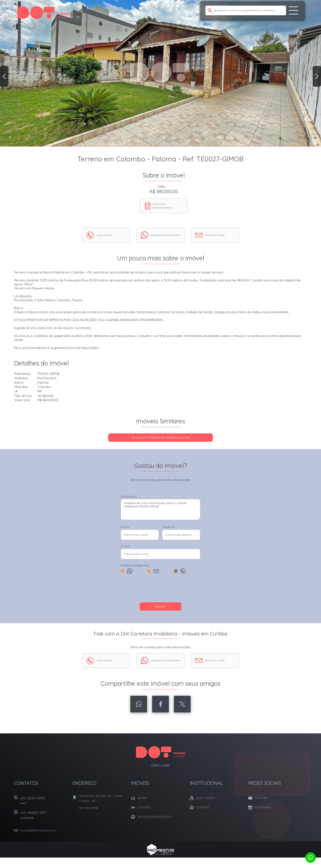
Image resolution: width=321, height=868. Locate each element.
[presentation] (160, 590)
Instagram (263, 807)
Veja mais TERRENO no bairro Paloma (161, 438)
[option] (160, 73)
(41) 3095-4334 (44, 802)
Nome (125, 527)
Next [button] (317, 76)
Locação (144, 807)
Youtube (261, 798)
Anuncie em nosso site (155, 817)
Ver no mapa (88, 808)
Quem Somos (206, 798)
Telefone (168, 527)
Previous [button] (4, 76)
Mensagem (129, 496)
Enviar (160, 606)
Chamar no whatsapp (165, 235)
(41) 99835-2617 (44, 816)
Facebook (160, 704)
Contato (203, 807)
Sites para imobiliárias (160, 854)
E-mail (125, 546)
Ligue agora (104, 235)
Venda (142, 798)
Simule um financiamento (163, 206)
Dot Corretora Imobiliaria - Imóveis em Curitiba (161, 752)
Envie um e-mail (215, 235)
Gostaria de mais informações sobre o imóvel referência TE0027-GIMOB (160, 509)
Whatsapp (139, 704)
